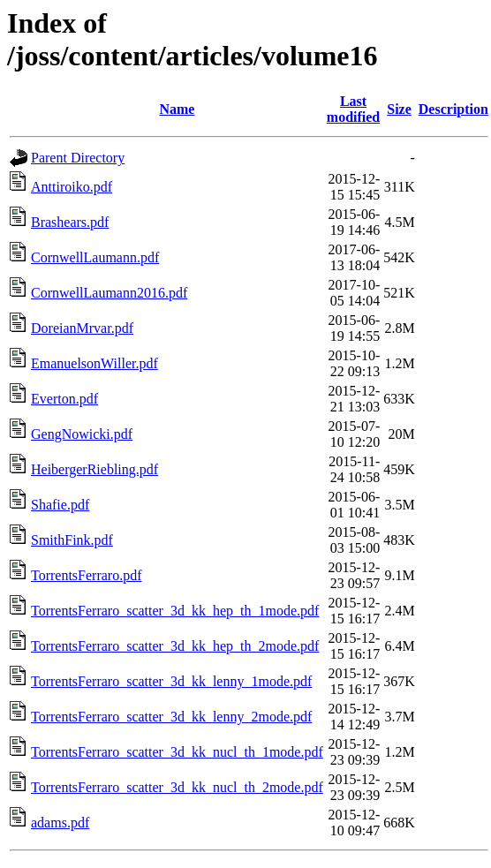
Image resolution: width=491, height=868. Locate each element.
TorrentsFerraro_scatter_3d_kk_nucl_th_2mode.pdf (177, 787)
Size (399, 109)
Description (453, 109)
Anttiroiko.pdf (72, 187)
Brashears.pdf (70, 222)
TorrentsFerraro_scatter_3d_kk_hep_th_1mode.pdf (175, 611)
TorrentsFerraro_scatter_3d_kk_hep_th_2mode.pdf (175, 646)
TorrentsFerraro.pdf (87, 575)
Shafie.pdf (60, 505)
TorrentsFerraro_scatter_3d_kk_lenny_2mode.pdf (171, 717)
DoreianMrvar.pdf (82, 328)
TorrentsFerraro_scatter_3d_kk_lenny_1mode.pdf (171, 681)
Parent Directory (78, 158)
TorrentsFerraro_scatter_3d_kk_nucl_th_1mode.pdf (177, 752)
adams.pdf (60, 823)
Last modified (353, 109)
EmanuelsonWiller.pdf (94, 363)
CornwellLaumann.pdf (95, 257)
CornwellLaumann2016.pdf (109, 293)
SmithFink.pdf (72, 540)
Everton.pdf (64, 399)
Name (177, 109)
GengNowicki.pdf (82, 434)
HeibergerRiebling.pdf (94, 469)
